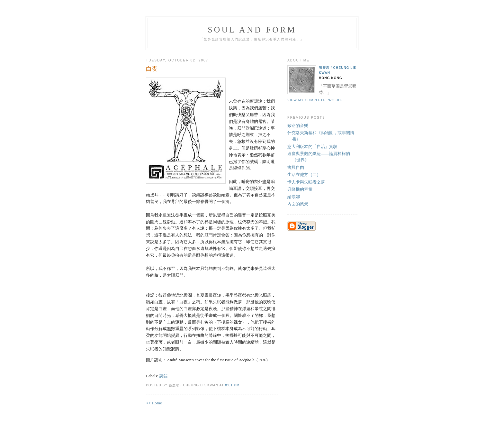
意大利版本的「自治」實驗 (312, 147)
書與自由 (296, 167)
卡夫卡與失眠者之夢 (306, 182)
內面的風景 (298, 204)
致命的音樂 (298, 126)
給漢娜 (294, 197)
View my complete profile (315, 100)
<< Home (154, 403)
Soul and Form (252, 30)
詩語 (164, 376)
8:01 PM (232, 385)
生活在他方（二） (304, 175)
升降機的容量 (300, 189)
